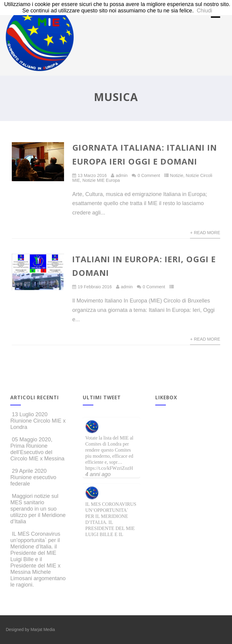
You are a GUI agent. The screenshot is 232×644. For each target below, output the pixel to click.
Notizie (177, 175)
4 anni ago (98, 474)
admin (122, 175)
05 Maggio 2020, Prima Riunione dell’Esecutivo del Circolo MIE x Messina (37, 449)
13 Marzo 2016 (92, 175)
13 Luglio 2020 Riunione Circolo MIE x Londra (38, 421)
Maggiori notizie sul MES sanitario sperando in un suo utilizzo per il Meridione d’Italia (38, 509)
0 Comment (149, 175)
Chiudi (204, 11)
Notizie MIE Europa (101, 180)
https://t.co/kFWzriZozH (109, 468)
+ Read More (205, 233)
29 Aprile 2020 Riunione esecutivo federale (33, 477)
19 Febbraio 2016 (95, 287)
